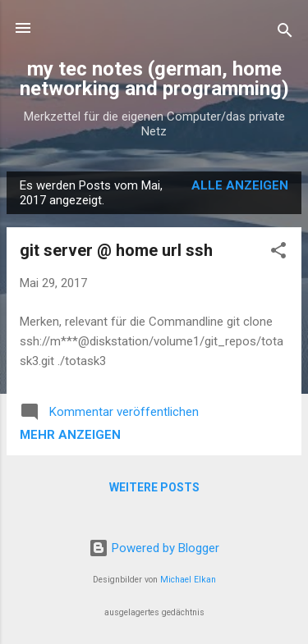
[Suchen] (285, 33)
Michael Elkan (188, 580)
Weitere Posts (154, 487)
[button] (278, 253)
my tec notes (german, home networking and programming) (154, 79)
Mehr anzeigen (70, 435)
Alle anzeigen (240, 185)
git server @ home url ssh (116, 250)
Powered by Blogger (154, 548)
